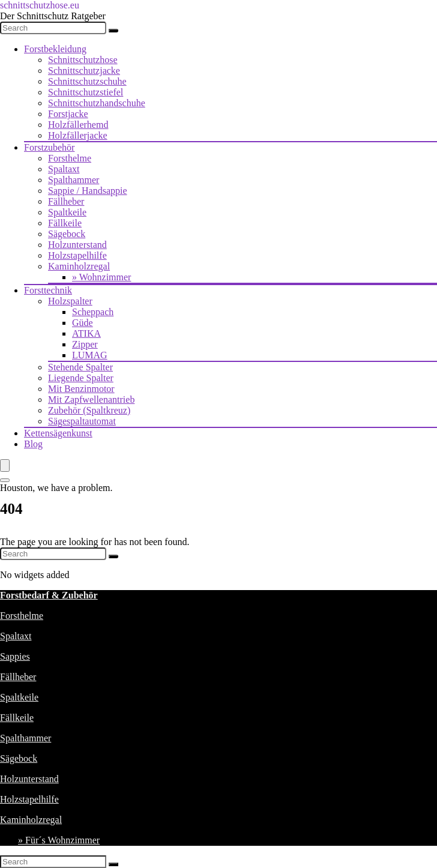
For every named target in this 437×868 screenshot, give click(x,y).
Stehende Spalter (80, 367)
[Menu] (5, 466)
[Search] (113, 31)
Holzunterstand (77, 245)
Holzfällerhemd (78, 125)
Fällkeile (65, 223)
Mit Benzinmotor (81, 389)
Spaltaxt (64, 169)
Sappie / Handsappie (88, 191)
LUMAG (90, 355)
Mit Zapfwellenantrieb (91, 399)
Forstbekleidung (55, 49)
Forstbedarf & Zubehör (49, 595)
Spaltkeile (67, 212)
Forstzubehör (49, 147)
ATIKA (86, 333)
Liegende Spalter (81, 378)
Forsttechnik (48, 290)
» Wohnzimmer (101, 277)
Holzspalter (70, 301)
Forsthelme (70, 158)
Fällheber (66, 201)
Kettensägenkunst (58, 433)
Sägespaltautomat (82, 421)
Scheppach (93, 312)
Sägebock (67, 234)
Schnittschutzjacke (84, 71)
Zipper (85, 344)
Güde (83, 323)
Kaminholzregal (79, 266)
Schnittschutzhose (83, 60)
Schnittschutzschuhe (87, 81)
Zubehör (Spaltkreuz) (89, 410)
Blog (33, 444)
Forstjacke (68, 114)
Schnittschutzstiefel (86, 92)
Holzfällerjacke (78, 135)
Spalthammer (74, 180)
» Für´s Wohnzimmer (59, 840)
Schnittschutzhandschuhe (97, 103)
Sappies (15, 656)
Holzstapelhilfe (77, 255)
